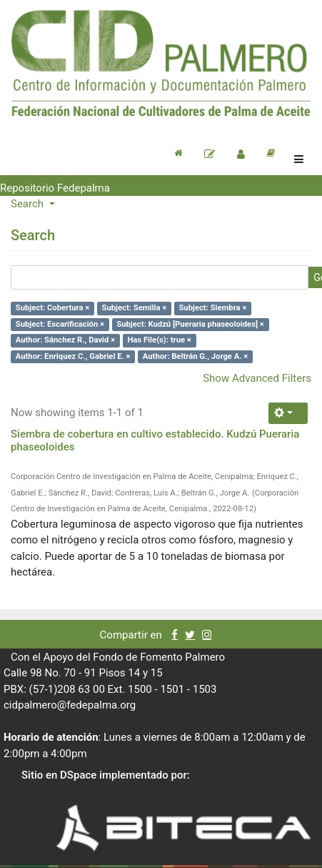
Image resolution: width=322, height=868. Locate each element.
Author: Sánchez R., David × (65, 340)
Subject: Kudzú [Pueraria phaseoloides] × (190, 324)
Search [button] (29, 204)
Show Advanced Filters (257, 378)
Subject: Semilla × (135, 308)
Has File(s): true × (159, 340)
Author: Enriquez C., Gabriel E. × (73, 356)
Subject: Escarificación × (60, 324)
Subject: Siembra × (212, 308)
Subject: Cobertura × (53, 308)
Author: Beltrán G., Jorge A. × (195, 356)
